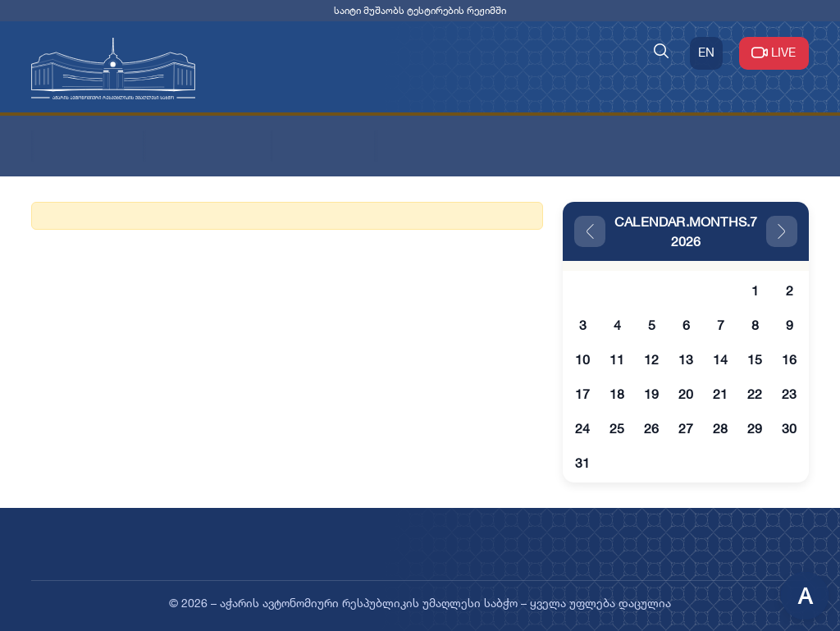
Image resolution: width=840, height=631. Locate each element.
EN (706, 52)
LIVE (774, 52)
